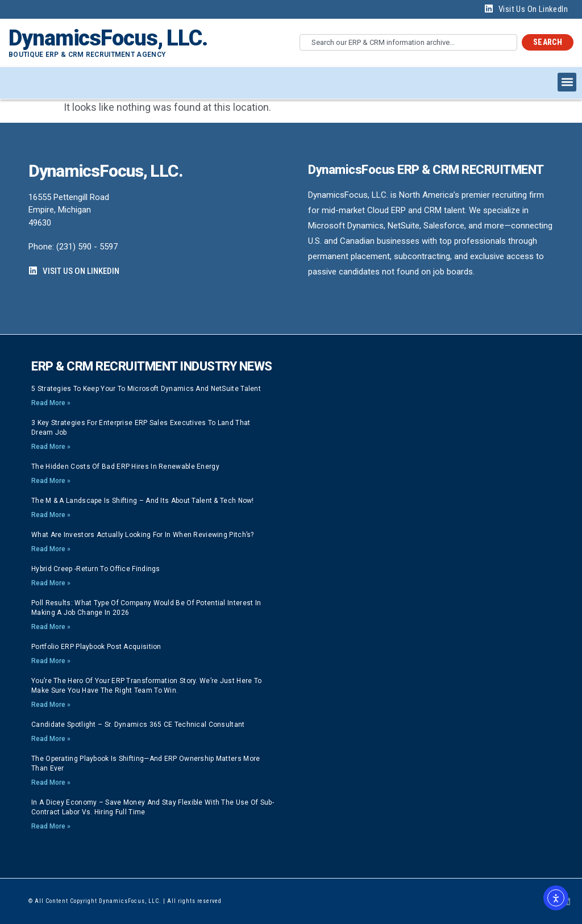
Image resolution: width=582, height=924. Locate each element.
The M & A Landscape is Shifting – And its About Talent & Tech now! (143, 501)
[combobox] (408, 42)
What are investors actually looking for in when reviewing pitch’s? (143, 535)
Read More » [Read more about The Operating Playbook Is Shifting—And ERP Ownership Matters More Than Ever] (51, 783)
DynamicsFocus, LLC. (108, 38)
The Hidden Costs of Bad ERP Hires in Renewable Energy (125, 467)
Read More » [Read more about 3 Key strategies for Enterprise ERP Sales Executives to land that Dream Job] (51, 447)
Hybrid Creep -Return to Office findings (96, 569)
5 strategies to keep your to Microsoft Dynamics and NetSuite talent (146, 389)
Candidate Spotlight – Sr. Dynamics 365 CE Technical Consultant (138, 725)
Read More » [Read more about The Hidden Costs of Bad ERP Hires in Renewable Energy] (51, 481)
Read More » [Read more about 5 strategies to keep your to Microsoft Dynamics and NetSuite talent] (51, 403)
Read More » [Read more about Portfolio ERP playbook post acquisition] (51, 661)
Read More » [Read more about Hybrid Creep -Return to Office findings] (51, 583)
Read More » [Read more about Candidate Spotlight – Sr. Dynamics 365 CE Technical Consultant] (51, 739)
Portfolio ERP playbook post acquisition (96, 647)
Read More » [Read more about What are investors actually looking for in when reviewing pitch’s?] (51, 549)
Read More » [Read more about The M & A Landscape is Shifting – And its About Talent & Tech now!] (51, 515)
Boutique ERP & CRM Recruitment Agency (87, 55)
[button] (567, 82)
